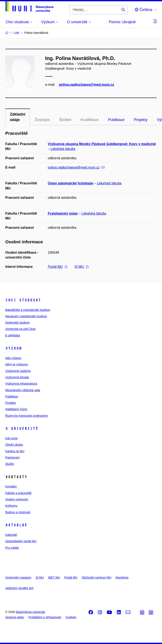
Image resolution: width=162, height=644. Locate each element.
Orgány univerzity (17, 499)
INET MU (54, 577)
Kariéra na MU (15, 451)
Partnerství (12, 457)
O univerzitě (22, 429)
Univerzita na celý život (20, 329)
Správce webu (15, 617)
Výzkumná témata (17, 377)
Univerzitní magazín (18, 577)
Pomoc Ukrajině (122, 22)
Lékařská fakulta (63, 149)
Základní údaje (18, 117)
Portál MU (58, 267)
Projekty (141, 120)
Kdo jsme (11, 438)
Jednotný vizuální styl (19, 588)
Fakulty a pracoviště (18, 493)
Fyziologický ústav (63, 213)
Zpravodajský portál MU (21, 541)
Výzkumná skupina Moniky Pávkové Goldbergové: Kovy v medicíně (102, 144)
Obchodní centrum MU (97, 577)
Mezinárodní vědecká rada (23, 390)
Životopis (42, 120)
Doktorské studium (18, 323)
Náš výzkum (13, 358)
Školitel (65, 120)
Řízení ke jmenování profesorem (27, 416)
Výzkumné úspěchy (18, 371)
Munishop (122, 577)
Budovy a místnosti (18, 512)
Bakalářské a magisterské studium (28, 310)
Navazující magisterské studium (26, 316)
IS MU (81, 267)
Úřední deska (14, 445)
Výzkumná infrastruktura (21, 384)
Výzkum (13, 348)
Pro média (12, 548)
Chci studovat (23, 300)
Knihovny (11, 506)
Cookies (71, 617)
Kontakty (11, 486)
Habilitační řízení (16, 409)
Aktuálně (16, 525)
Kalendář (11, 535)
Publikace (116, 120)
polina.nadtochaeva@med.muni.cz (86, 85)
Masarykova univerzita (30, 612)
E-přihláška (13, 335)
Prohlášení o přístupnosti (45, 617)
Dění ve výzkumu (17, 364)
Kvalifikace (90, 120)
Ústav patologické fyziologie (71, 183)
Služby (10, 464)
